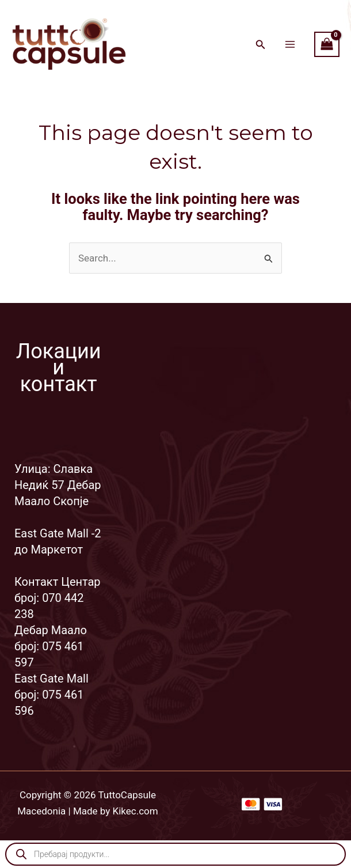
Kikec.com (136, 811)
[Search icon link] (261, 46)
